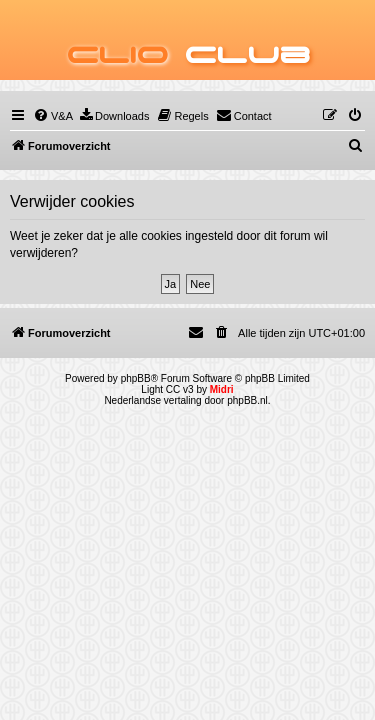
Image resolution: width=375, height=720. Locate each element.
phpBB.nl (247, 400)
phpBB (136, 378)
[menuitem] (53, 116)
